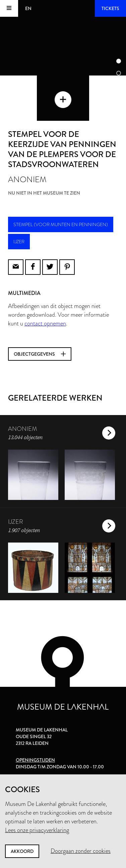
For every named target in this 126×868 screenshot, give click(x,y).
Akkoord (22, 851)
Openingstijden (35, 760)
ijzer (19, 242)
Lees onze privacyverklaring (37, 830)
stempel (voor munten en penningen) (61, 224)
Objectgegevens (40, 354)
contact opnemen (45, 323)
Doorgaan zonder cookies (81, 851)
